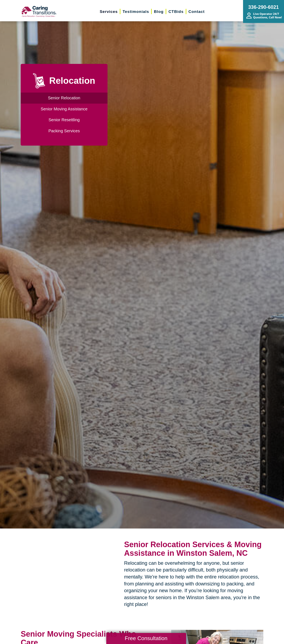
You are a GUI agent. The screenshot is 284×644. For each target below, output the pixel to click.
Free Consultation (146, 638)
